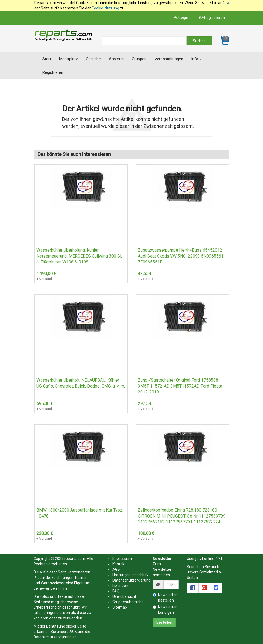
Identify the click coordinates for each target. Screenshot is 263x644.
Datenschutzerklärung (53, 637)
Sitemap (120, 607)
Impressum (122, 559)
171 (219, 559)
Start (47, 59)
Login (181, 18)
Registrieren (212, 18)
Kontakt (119, 564)
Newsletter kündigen (165, 610)
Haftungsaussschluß (130, 575)
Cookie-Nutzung (105, 8)
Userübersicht (124, 596)
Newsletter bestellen (165, 598)
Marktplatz (69, 59)
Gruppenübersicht (128, 602)
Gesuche (93, 59)
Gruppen (139, 59)
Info (197, 59)
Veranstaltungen (169, 59)
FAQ (116, 591)
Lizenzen (120, 586)
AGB (73, 632)
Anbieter (116, 59)
